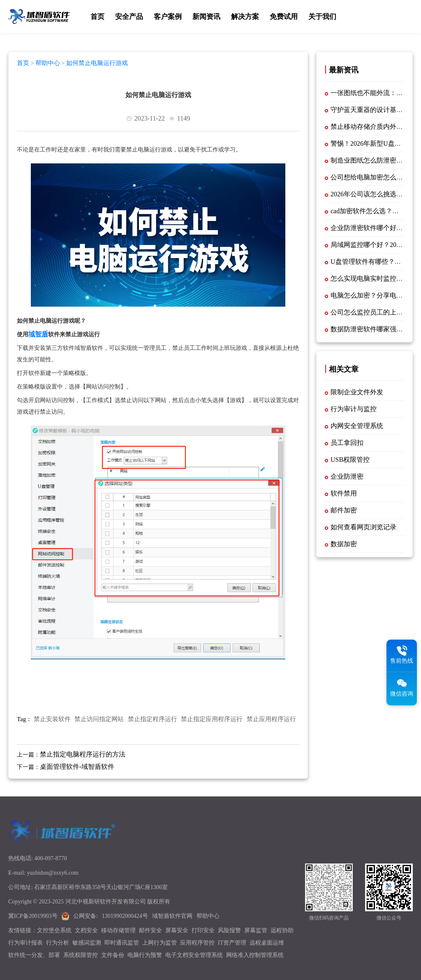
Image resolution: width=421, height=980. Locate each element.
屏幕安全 (177, 930)
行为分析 (58, 943)
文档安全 (86, 930)
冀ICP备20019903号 (33, 916)
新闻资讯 (206, 17)
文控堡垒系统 (54, 930)
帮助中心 (48, 63)
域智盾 (38, 334)
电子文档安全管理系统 (194, 955)
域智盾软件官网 (172, 916)
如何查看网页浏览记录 (363, 527)
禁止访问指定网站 (99, 719)
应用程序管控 (197, 943)
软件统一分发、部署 (34, 955)
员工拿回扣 (347, 443)
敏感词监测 (87, 943)
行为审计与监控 (354, 409)
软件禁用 (344, 493)
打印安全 (203, 930)
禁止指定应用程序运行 (212, 719)
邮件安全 (150, 930)
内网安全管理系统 (357, 426)
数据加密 (344, 544)
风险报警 (229, 930)
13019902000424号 (125, 916)
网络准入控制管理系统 (255, 955)
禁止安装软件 (52, 719)
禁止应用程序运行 (271, 719)
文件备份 (113, 955)
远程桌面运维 (267, 943)
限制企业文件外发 (357, 392)
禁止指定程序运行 (153, 719)
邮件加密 (344, 510)
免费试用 (284, 17)
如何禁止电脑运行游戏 (97, 63)
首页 (97, 17)
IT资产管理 (232, 943)
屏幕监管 (256, 930)
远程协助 (282, 930)
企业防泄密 (347, 476)
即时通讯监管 (122, 943)
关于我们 (322, 17)
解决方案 (245, 17)
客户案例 (168, 17)
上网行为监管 (160, 943)
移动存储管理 (118, 930)
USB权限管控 (350, 460)
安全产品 (129, 17)
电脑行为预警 (145, 955)
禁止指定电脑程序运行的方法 (83, 754)
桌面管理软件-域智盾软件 (77, 767)
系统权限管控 (81, 955)
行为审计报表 (25, 943)
